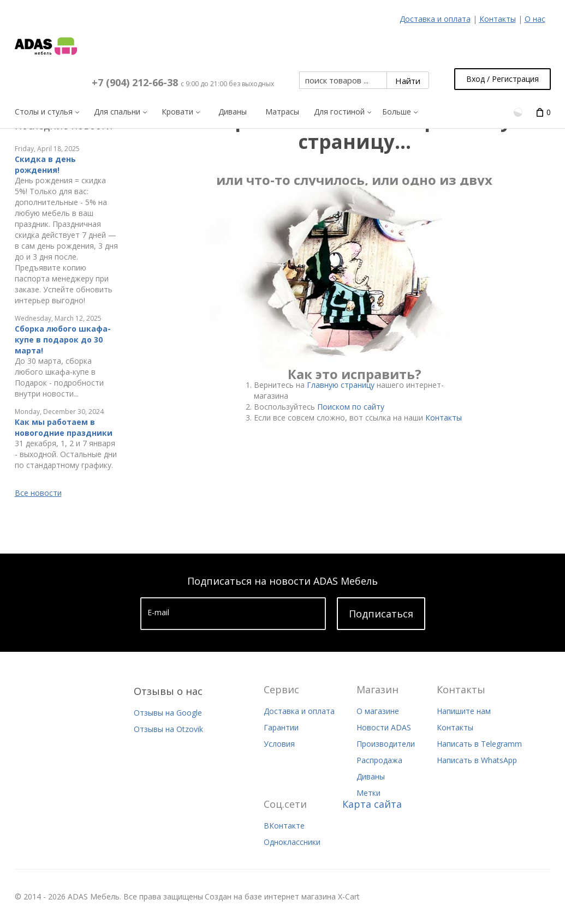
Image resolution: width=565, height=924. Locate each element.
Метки (368, 793)
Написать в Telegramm (479, 744)
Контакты (498, 19)
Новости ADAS (384, 727)
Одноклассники (292, 842)
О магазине (378, 711)
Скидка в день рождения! (45, 164)
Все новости (38, 493)
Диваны (371, 776)
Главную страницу (341, 385)
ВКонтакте (284, 826)
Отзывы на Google (168, 713)
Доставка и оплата (435, 19)
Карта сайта (372, 804)
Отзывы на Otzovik (168, 729)
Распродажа (379, 760)
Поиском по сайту (351, 407)
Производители (386, 744)
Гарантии (281, 727)
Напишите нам (464, 711)
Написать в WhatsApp (477, 760)
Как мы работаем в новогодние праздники (64, 427)
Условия (279, 744)
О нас (535, 19)
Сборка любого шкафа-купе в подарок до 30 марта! (63, 340)
